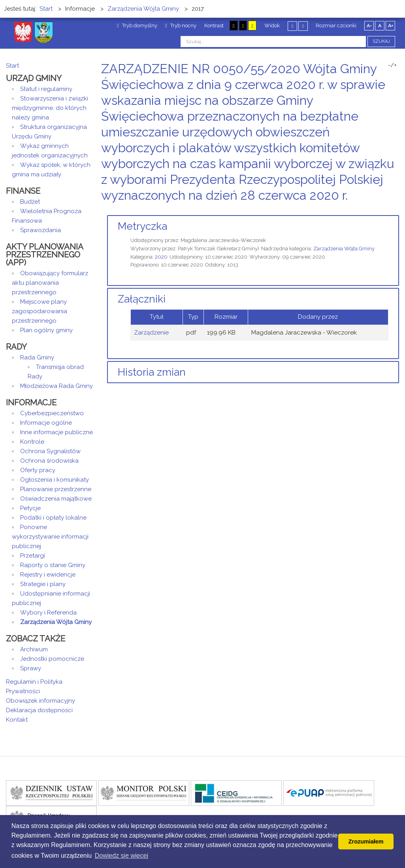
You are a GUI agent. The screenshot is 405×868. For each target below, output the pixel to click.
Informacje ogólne (46, 423)
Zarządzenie (151, 333)
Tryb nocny (181, 26)
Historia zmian (152, 372)
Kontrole (32, 442)
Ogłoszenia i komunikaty (55, 480)
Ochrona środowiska (49, 461)
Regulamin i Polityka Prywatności (34, 686)
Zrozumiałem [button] (366, 842)
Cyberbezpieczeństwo (52, 413)
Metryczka (142, 226)
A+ (391, 26)
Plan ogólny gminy (46, 330)
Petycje (30, 508)
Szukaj (381, 41)
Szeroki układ (303, 26)
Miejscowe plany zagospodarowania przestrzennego (40, 311)
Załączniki (142, 299)
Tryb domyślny (137, 26)
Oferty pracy (38, 470)
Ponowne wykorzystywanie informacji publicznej (50, 537)
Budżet (30, 202)
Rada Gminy (37, 357)
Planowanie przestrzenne (56, 489)
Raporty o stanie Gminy (53, 565)
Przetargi (33, 556)
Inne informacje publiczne (57, 432)
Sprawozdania (40, 230)
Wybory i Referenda (48, 613)
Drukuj (387, 210)
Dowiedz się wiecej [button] (121, 856)
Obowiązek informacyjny (40, 701)
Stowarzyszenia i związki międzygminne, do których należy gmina (50, 108)
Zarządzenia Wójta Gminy (344, 249)
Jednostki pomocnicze (52, 659)
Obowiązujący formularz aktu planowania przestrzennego (50, 283)
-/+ (392, 65)
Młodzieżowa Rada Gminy (57, 386)
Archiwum (34, 649)
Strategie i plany (43, 584)
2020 (161, 257)
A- (369, 26)
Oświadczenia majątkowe (56, 499)
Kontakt (17, 720)
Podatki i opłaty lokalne (53, 518)
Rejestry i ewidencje (48, 575)
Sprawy (31, 668)
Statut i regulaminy (46, 89)
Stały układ (292, 26)
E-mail (397, 210)
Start (12, 66)
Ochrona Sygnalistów (50, 451)
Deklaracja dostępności (39, 710)
